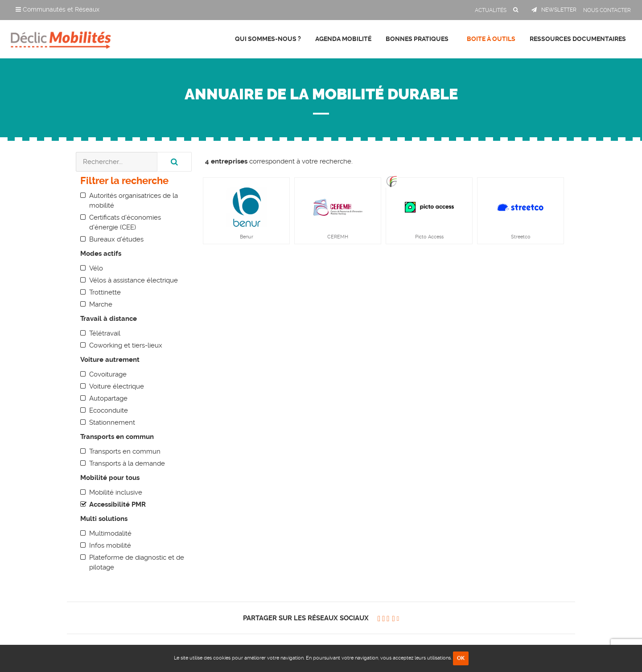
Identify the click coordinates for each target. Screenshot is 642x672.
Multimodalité (110, 533)
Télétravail (105, 333)
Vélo (96, 268)
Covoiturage (108, 374)
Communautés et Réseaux (58, 9)
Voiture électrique (117, 386)
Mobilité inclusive (116, 492)
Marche (101, 304)
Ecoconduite (109, 410)
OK (461, 658)
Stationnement (112, 422)
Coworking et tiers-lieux (126, 345)
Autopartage (108, 398)
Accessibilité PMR (117, 504)
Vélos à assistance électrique (134, 280)
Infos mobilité (110, 545)
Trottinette (105, 292)
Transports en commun (125, 451)
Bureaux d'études (116, 239)
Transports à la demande (127, 463)
